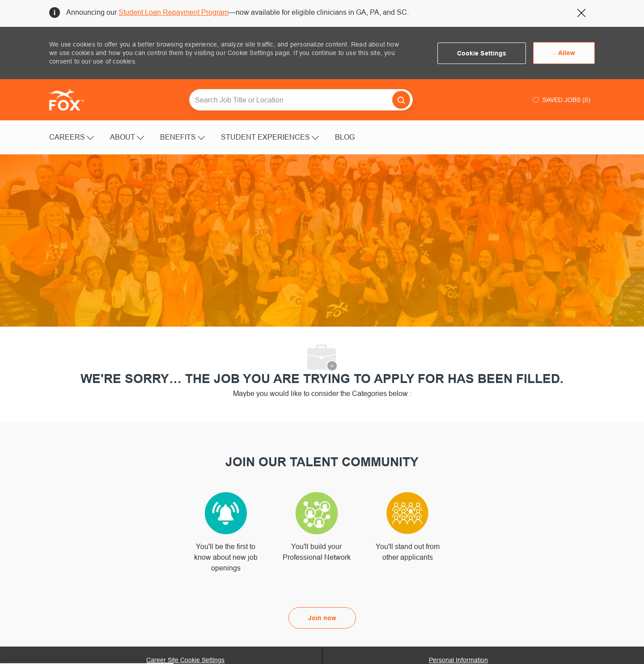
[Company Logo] (72, 100)
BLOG (345, 137)
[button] (482, 53)
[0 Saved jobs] (560, 100)
